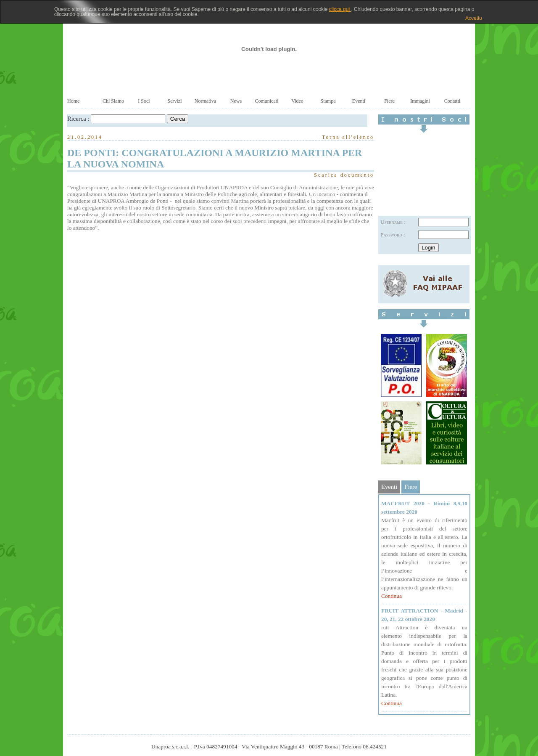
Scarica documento (344, 175)
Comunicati (267, 101)
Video (297, 101)
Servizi (175, 101)
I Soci (144, 101)
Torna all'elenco (348, 137)
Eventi (359, 101)
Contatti (452, 101)
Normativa (205, 101)
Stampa (328, 101)
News (236, 101)
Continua (392, 596)
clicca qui (340, 9)
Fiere (389, 101)
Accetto (474, 18)
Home (73, 101)
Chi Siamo (113, 101)
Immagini (420, 101)
